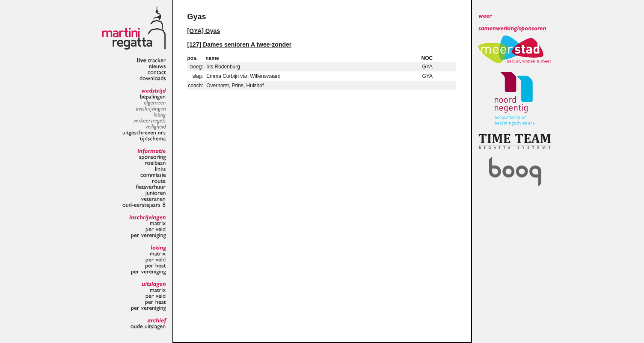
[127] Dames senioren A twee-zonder (240, 44)
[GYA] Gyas (204, 31)
